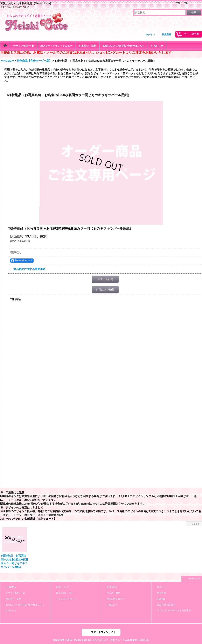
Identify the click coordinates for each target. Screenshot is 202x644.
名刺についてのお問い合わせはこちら (25, 605)
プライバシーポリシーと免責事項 (174, 610)
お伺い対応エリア (116, 599)
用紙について (63, 587)
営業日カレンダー (65, 593)
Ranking (161, 599)
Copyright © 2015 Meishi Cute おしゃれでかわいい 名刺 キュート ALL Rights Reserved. (101, 640)
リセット (196, 524)
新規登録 (167, 34)
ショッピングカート (66, 599)
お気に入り (112, 605)
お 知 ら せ (11, 610)
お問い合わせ (105, 279)
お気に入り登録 (105, 290)
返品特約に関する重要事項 (29, 269)
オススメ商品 (113, 593)
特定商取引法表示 (166, 605)
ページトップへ (194, 579)
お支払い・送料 (13, 599)
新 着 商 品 (112, 587)
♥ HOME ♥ (11, 587)
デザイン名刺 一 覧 (15, 593)
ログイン (150, 34)
